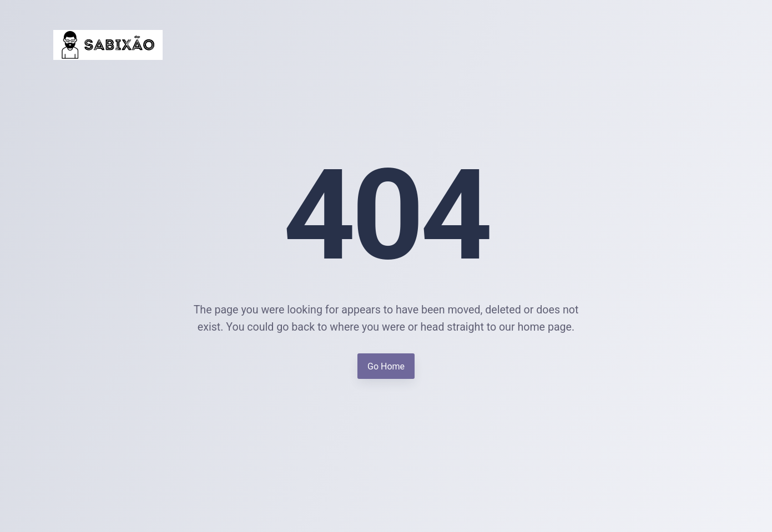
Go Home (386, 366)
